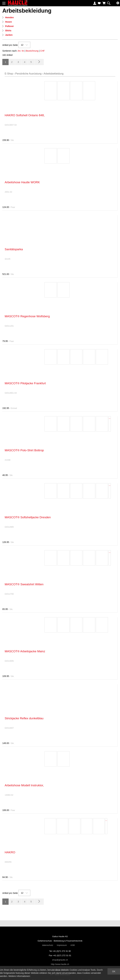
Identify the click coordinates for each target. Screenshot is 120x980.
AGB (73, 945)
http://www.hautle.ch (60, 964)
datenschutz (48, 945)
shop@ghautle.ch (60, 960)
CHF (42, 51)
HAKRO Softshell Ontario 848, (25, 115)
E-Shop (9, 74)
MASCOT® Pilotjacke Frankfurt (25, 383)
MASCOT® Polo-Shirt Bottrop (24, 450)
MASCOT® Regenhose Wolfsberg (27, 316)
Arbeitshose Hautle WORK (22, 182)
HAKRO (10, 852)
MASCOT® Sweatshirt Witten (24, 584)
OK (114, 971)
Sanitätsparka (14, 249)
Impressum (62, 945)
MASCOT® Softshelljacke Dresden (28, 517)
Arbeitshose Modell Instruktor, (24, 785)
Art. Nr (21, 51)
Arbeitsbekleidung (54, 74)
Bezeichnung (32, 51)
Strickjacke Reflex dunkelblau (24, 718)
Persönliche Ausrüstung (28, 74)
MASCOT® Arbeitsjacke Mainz (25, 651)
